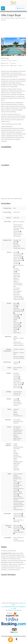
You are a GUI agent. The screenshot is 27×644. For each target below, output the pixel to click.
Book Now (21, 8)
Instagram (18, 610)
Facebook (9, 610)
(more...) (21, 66)
